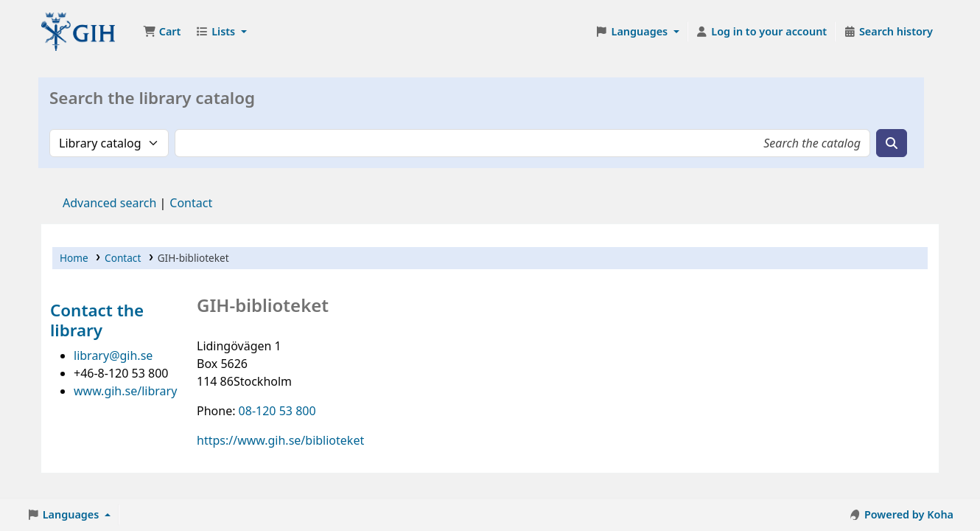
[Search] (892, 143)
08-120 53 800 (277, 411)
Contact (123, 258)
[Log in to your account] (762, 32)
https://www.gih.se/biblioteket (280, 440)
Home (74, 258)
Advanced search (109, 203)
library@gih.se (113, 355)
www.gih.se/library (125, 391)
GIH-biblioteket (78, 32)
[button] (162, 32)
